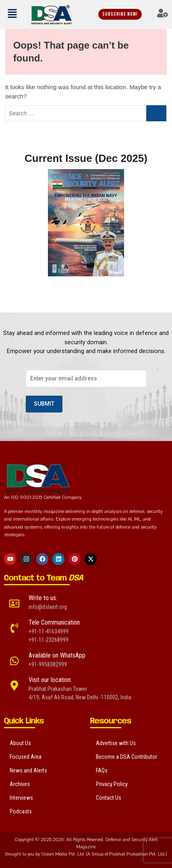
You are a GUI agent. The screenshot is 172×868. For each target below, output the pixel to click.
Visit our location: (50, 680)
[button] (13, 14)
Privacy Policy (112, 784)
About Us (20, 743)
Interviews (21, 798)
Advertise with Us (116, 743)
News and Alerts (28, 770)
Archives (20, 784)
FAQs (102, 770)
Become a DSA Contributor (126, 757)
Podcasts (21, 811)
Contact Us (109, 798)
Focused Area (26, 757)
